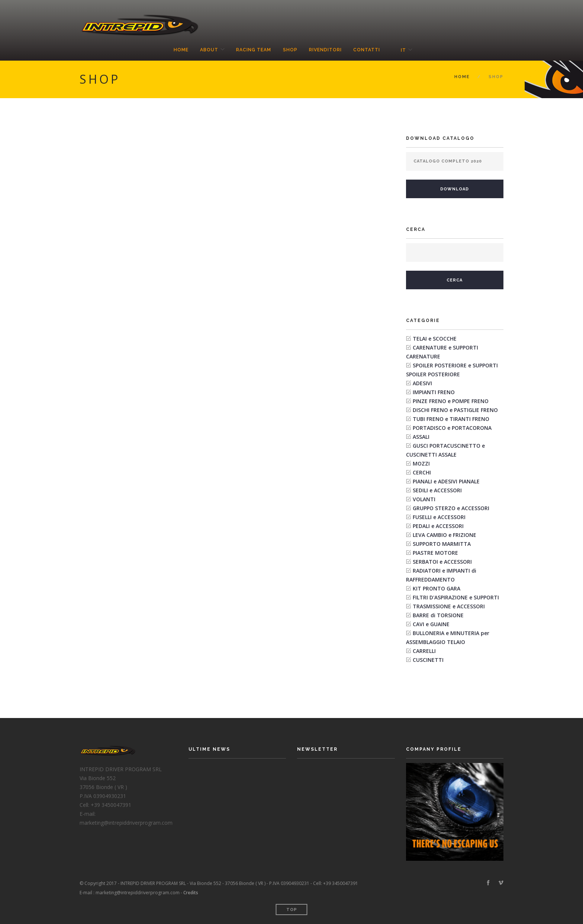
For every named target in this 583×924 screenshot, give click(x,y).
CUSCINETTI (428, 660)
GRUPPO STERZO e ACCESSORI (451, 508)
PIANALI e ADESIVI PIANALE (446, 481)
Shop (290, 50)
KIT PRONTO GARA (437, 588)
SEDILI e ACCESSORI (437, 490)
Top (292, 910)
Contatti (367, 50)
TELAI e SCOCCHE (435, 339)
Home (180, 50)
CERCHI (422, 472)
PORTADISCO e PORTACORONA (452, 428)
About (208, 50)
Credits (191, 893)
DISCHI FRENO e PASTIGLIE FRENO (455, 410)
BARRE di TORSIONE (438, 615)
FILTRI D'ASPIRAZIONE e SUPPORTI (456, 597)
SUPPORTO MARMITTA (442, 544)
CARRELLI (424, 651)
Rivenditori (326, 50)
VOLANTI (424, 499)
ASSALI (421, 437)
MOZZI (421, 463)
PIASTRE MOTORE (435, 553)
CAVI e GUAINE (431, 624)
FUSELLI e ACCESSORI (439, 517)
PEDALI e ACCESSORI (438, 526)
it (404, 50)
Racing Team (254, 50)
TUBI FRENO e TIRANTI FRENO (451, 419)
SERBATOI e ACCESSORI (442, 562)
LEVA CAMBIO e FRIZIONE (445, 535)
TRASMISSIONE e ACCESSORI (449, 606)
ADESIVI (422, 383)
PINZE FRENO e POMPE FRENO (451, 401)
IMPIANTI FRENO (434, 392)
